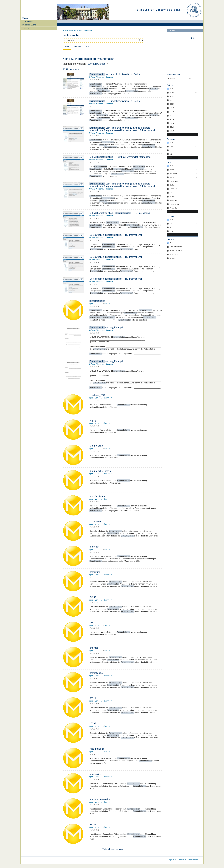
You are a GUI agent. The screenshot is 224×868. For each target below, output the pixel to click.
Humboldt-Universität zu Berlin (72, 30)
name (92, 623)
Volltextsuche (88, 30)
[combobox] (103, 40)
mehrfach (94, 547)
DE (170, 31)
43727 (93, 825)
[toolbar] (194, 39)
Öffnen (92, 77)
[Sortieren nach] (179, 79)
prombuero (95, 522)
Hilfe (193, 38)
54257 (93, 597)
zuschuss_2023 (97, 395)
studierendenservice (100, 799)
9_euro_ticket (96, 446)
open (91, 303)
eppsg (93, 420)
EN (173, 31)
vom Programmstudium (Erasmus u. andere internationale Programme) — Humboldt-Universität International (122, 129)
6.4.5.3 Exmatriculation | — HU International (120, 213)
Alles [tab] (67, 46)
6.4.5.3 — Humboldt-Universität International (120, 157)
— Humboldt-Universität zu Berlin (115, 74)
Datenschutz (182, 860)
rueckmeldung (97, 749)
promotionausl (97, 673)
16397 (93, 723)
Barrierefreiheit (193, 860)
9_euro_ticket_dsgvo (100, 471)
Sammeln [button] (109, 77)
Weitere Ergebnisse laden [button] (113, 849)
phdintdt (94, 648)
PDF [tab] (87, 46)
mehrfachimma (97, 496)
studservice (95, 774)
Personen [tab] (77, 46)
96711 (93, 698)
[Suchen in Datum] (182, 135)
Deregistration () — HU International (116, 235)
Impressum (172, 860)
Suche (25, 18)
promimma (95, 572)
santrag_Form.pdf (106, 327)
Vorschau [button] (100, 77)
